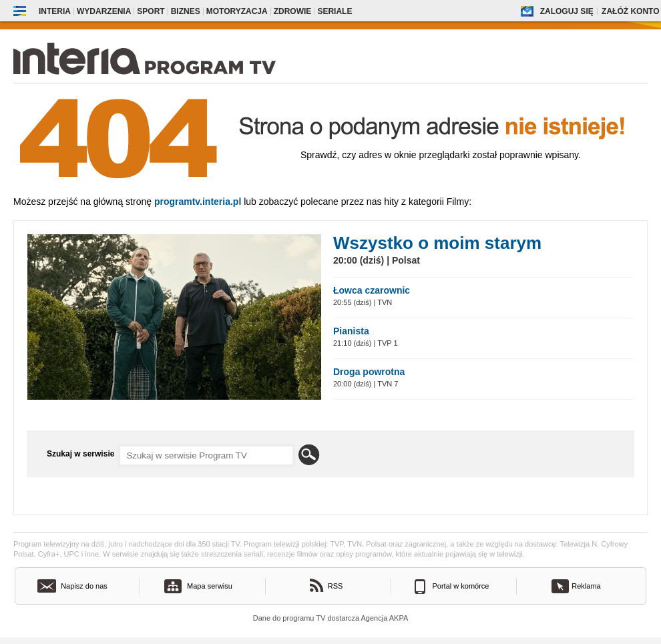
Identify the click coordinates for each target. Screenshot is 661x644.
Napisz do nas (84, 586)
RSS (336, 586)
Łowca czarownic (372, 290)
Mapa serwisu (210, 586)
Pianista (351, 331)
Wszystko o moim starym (437, 243)
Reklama (586, 586)
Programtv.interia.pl (198, 202)
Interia (55, 11)
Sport (151, 11)
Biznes (186, 11)
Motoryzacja (237, 11)
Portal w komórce (461, 586)
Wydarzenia (104, 11)
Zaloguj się (567, 11)
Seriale (335, 11)
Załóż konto (630, 11)
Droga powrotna (369, 372)
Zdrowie (293, 11)
